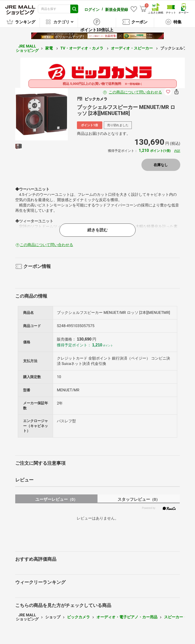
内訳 (177, 151)
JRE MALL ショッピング (27, 48)
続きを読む (97, 230)
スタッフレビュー (139, 499)
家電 (50, 48)
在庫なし (161, 165)
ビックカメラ (78, 617)
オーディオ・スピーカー (132, 48)
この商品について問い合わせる (135, 92)
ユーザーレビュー (56, 499)
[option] (42, 114)
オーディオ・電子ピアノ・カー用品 (127, 617)
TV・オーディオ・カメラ (82, 48)
